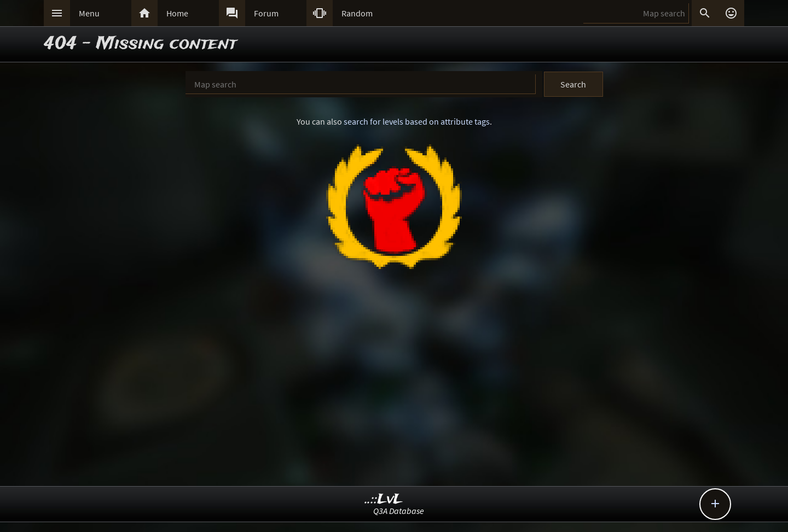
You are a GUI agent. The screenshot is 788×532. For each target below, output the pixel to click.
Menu (89, 13)
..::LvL (384, 499)
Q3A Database (399, 511)
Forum (266, 13)
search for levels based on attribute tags (417, 121)
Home (177, 13)
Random (357, 13)
